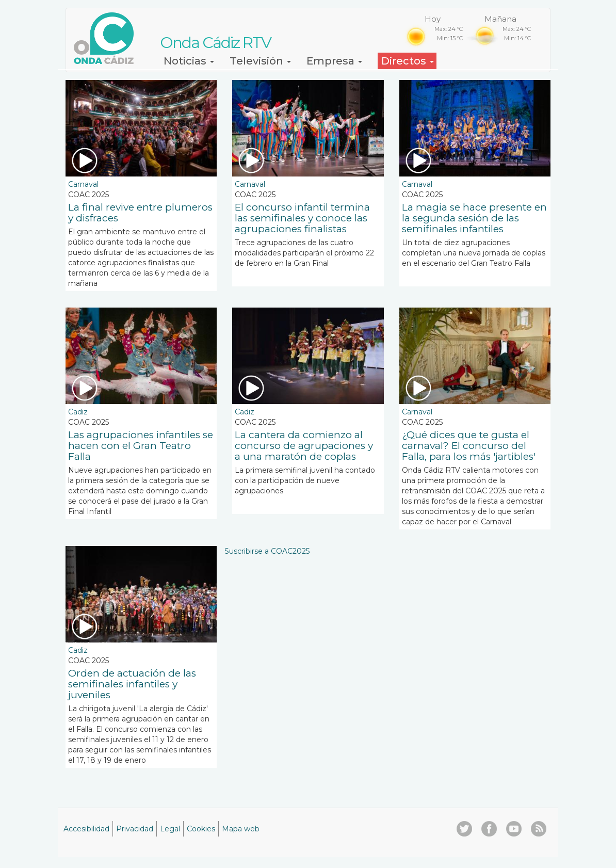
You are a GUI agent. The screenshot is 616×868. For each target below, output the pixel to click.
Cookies (201, 829)
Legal (170, 829)
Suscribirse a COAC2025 (267, 551)
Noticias (189, 61)
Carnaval (83, 184)
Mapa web (241, 829)
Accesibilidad (86, 829)
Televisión (260, 61)
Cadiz (78, 412)
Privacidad (135, 829)
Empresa (334, 61)
